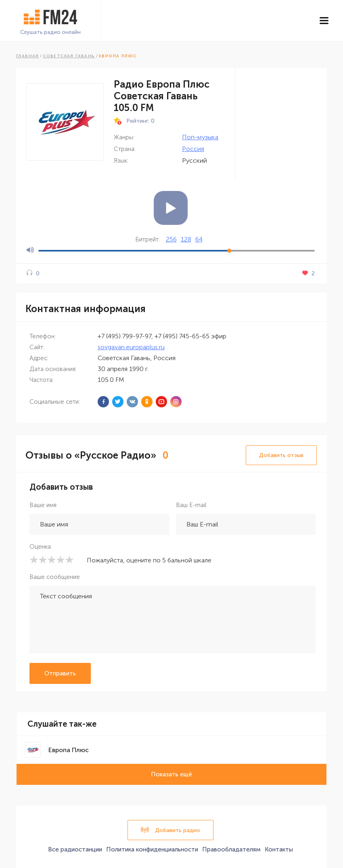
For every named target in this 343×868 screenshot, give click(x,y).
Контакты (279, 849)
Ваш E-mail (191, 505)
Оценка (40, 547)
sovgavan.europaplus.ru (131, 347)
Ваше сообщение (55, 577)
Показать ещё (171, 774)
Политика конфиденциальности (152, 849)
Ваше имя (43, 505)
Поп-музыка (200, 137)
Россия (193, 149)
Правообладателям (231, 849)
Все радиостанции (75, 849)
